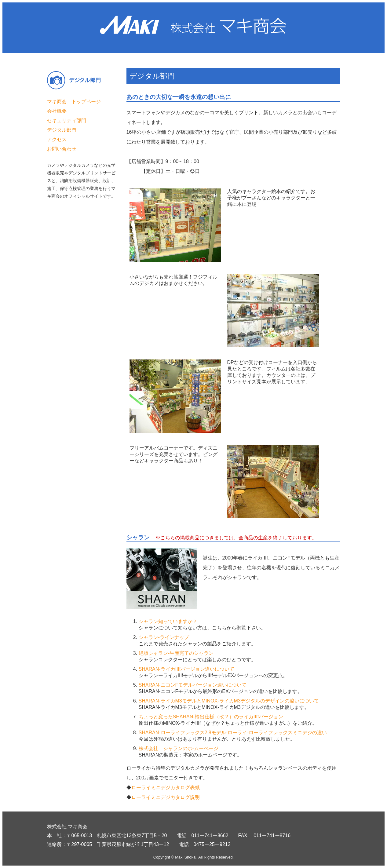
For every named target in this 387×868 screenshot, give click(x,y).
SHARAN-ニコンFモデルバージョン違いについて (193, 685)
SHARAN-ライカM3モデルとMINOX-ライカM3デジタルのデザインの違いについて (229, 701)
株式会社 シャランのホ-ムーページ (179, 748)
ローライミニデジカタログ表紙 (166, 788)
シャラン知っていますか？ (168, 621)
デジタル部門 (62, 130)
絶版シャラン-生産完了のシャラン (176, 653)
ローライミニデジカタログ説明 (166, 797)
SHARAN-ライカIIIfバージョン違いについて (187, 669)
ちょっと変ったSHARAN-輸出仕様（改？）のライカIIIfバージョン (211, 717)
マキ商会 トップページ (74, 102)
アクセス (57, 139)
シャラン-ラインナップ (164, 637)
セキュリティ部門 (67, 120)
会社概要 (57, 111)
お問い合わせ (62, 149)
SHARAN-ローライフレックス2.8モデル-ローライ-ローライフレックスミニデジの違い (233, 733)
